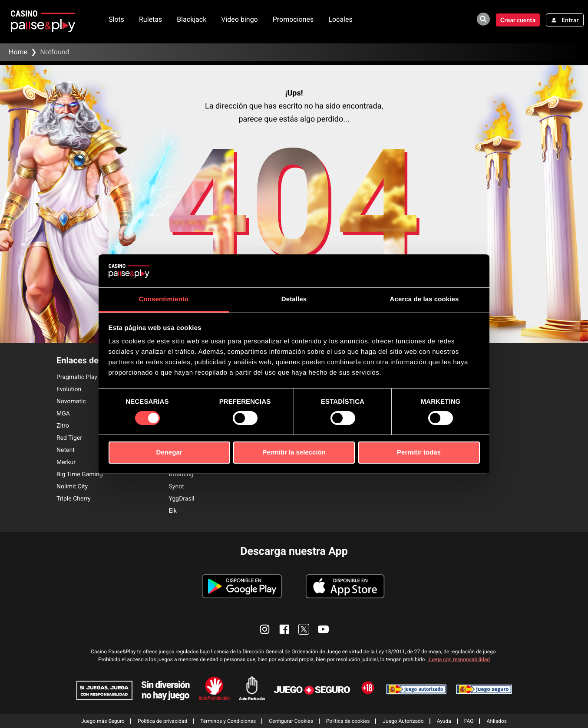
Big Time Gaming (80, 474)
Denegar (169, 453)
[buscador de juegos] (483, 19)
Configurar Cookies (291, 721)
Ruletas (150, 19)
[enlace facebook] (284, 629)
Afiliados (497, 721)
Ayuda (444, 721)
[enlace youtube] (323, 629)
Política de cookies (348, 721)
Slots (116, 19)
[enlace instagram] (265, 629)
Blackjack (192, 19)
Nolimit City (72, 487)
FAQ (469, 721)
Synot (177, 487)
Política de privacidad (162, 721)
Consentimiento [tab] (164, 299)
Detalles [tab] (294, 299)
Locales (340, 19)
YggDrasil (182, 499)
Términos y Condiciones (228, 721)
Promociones (293, 19)
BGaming (181, 474)
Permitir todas (419, 453)
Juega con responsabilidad (459, 659)
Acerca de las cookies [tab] (424, 299)
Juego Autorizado (403, 721)
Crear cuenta (518, 20)
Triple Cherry (74, 499)
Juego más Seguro (103, 721)
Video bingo (239, 19)
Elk (173, 511)
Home (18, 52)
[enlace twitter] (304, 629)
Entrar (570, 20)
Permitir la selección (294, 453)
